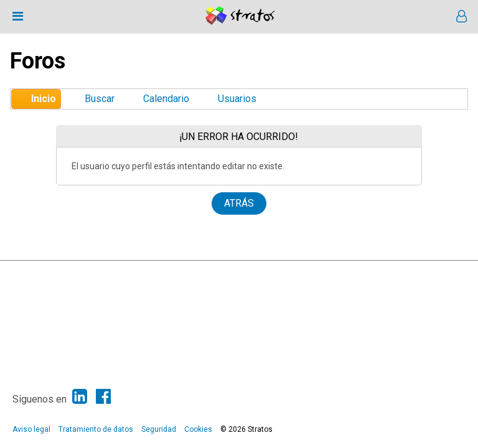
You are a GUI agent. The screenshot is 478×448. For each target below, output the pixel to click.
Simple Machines (250, 273)
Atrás (239, 203)
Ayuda (404, 273)
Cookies (198, 429)
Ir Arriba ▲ (437, 273)
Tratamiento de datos (96, 429)
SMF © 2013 (199, 273)
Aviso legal (31, 429)
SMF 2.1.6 (157, 273)
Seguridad (159, 429)
